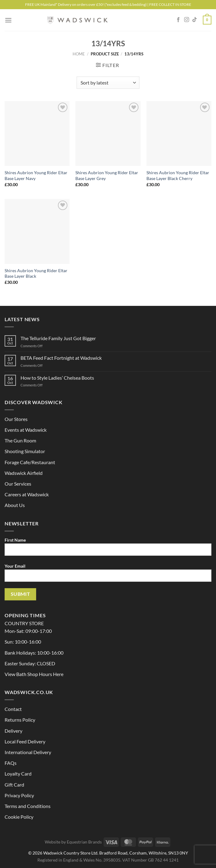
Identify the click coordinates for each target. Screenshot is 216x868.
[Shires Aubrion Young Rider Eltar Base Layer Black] (37, 231)
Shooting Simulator (25, 451)
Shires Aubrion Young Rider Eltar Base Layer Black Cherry (178, 175)
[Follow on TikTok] (195, 20)
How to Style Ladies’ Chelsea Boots (57, 378)
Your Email (108, 575)
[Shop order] (108, 83)
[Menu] (8, 20)
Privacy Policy (19, 795)
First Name (108, 549)
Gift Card (14, 785)
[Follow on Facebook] (178, 20)
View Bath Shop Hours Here (34, 674)
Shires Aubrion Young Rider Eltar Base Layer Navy (36, 175)
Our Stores (16, 419)
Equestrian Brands (84, 842)
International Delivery (28, 752)
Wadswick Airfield (24, 473)
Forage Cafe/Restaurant (30, 462)
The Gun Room (20, 440)
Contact (13, 709)
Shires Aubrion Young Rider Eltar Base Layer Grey (107, 175)
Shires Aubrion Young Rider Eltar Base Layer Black (36, 273)
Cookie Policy (19, 817)
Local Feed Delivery (25, 741)
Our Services (18, 484)
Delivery (13, 731)
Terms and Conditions (28, 806)
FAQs (11, 763)
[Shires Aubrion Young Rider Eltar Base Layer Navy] (37, 133)
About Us (15, 505)
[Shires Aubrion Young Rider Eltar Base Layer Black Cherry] (179, 133)
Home (79, 54)
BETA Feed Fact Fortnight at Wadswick (61, 358)
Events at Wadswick (26, 430)
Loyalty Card (18, 774)
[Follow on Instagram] (187, 20)
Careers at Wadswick (27, 494)
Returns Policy (20, 720)
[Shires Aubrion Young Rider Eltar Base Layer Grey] (108, 133)
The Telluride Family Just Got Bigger (58, 338)
